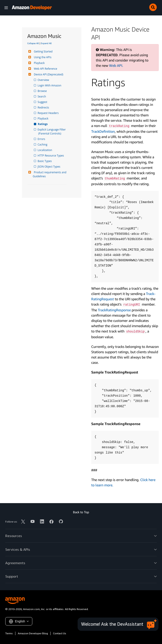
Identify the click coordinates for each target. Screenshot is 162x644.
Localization (45, 150)
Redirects (44, 107)
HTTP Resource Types (51, 156)
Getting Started (43, 51)
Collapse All (33, 43)
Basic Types (45, 161)
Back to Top (81, 512)
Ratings (43, 124)
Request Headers (48, 113)
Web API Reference (45, 69)
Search (42, 96)
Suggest (43, 102)
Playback (39, 63)
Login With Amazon (50, 85)
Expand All (46, 43)
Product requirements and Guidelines (50, 174)
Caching (43, 145)
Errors (42, 139)
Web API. (116, 65)
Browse (43, 91)
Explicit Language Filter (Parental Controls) (52, 132)
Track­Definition (103, 131)
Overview (44, 80)
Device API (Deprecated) (48, 74)
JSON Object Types (49, 167)
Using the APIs (42, 57)
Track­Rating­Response (114, 310)
